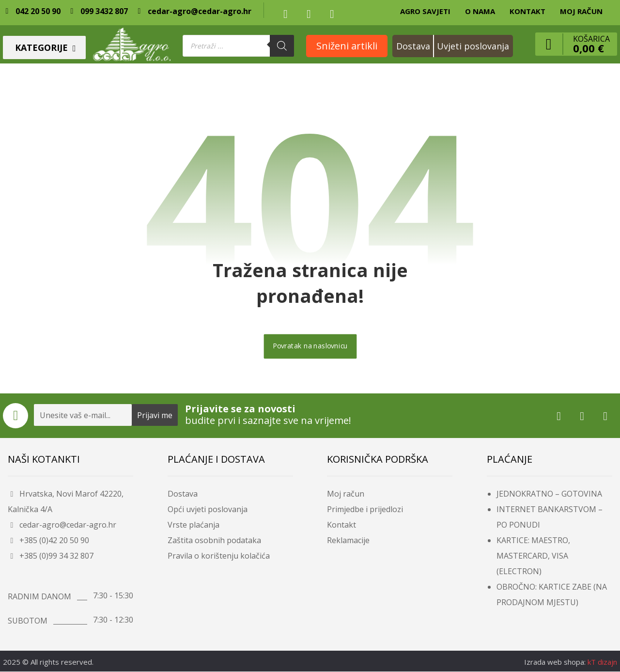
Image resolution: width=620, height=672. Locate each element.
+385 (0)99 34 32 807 (51, 556)
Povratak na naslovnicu (310, 347)
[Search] (282, 46)
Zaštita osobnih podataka (214, 541)
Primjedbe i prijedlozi (365, 510)
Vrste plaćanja (194, 525)
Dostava (183, 494)
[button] (285, 14)
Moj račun (346, 494)
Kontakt (341, 525)
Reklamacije (348, 541)
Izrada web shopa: (555, 662)
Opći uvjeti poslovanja (208, 510)
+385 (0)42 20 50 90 (48, 541)
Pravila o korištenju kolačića (219, 556)
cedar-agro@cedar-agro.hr (62, 525)
